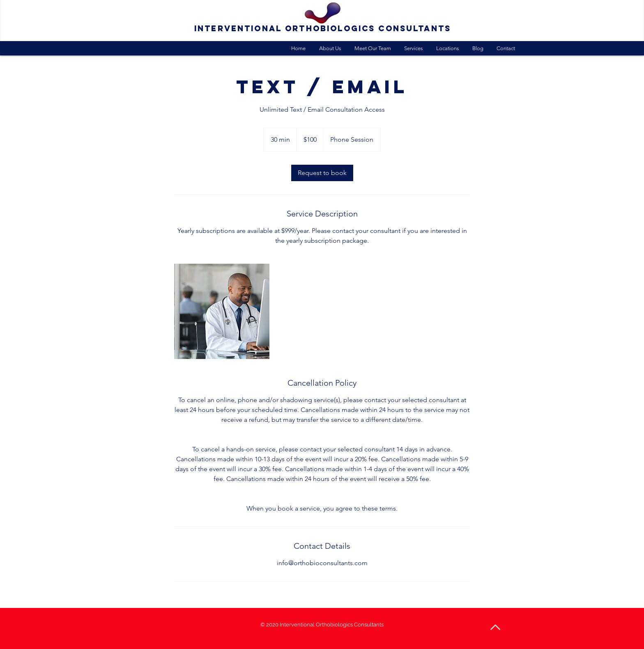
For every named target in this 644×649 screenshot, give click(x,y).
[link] (322, 173)
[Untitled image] (222, 311)
